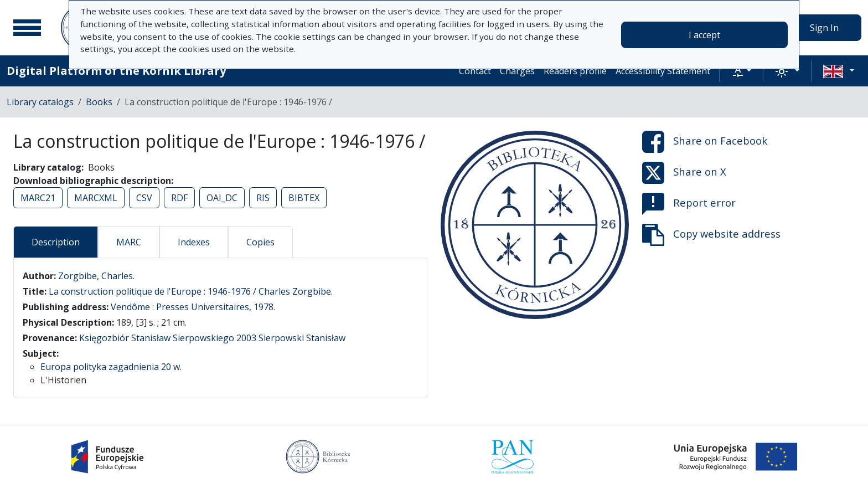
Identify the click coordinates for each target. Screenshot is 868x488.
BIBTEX (304, 198)
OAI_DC (222, 198)
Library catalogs (40, 102)
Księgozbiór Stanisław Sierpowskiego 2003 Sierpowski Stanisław (212, 338)
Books (99, 102)
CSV (144, 198)
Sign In (824, 28)
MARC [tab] (129, 242)
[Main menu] (27, 28)
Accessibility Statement (663, 71)
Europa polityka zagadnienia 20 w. (111, 367)
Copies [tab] (260, 242)
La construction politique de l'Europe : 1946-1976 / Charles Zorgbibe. (191, 291)
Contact (475, 71)
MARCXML (96, 198)
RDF (179, 198)
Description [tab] (56, 242)
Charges (517, 71)
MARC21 (38, 198)
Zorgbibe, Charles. (96, 276)
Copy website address (711, 235)
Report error (689, 204)
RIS (263, 198)
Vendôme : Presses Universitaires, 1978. (193, 307)
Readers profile (575, 71)
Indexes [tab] (194, 242)
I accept (704, 35)
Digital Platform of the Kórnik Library (116, 71)
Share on (705, 142)
